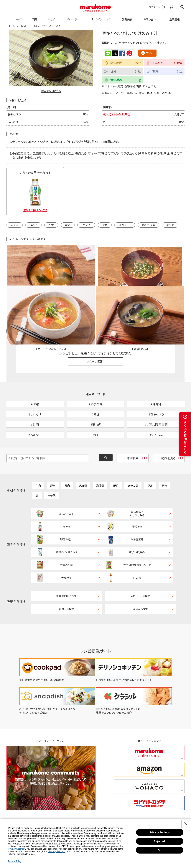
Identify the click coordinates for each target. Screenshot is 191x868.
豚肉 (53, 462)
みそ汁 (120, 92)
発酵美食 (127, 17)
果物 (164, 462)
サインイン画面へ (96, 318)
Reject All (160, 841)
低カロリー (125, 225)
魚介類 (83, 462)
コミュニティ (72, 17)
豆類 (150, 462)
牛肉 (38, 462)
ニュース (17, 17)
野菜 (157, 92)
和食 (51, 225)
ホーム (11, 26)
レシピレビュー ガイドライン (171, 288)
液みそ (33, 225)
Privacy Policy (15, 861)
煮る (142, 92)
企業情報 (174, 17)
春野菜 (170, 225)
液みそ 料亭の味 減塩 (117, 114)
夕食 (105, 225)
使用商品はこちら (51, 91)
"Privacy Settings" (16, 849)
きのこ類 (167, 92)
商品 (34, 17)
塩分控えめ (149, 225)
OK (160, 850)
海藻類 (100, 462)
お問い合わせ (150, 17)
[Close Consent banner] (186, 824)
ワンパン (86, 225)
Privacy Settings (160, 832)
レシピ (51, 17)
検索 (182, 7)
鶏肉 (67, 462)
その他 (52, 472)
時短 (68, 225)
